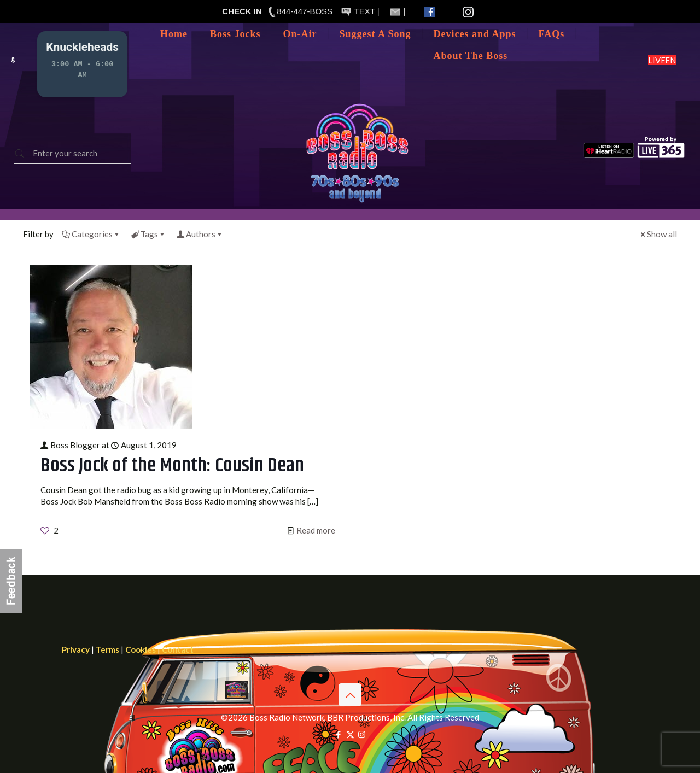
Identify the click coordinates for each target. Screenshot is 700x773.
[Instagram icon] (362, 734)
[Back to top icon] (350, 695)
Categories (91, 234)
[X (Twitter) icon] (350, 734)
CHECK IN (242, 11)
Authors (200, 234)
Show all (658, 234)
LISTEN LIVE (662, 60)
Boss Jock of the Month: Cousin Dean (172, 465)
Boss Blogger (75, 445)
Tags (148, 234)
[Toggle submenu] (301, 50)
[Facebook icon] (339, 734)
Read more (316, 530)
